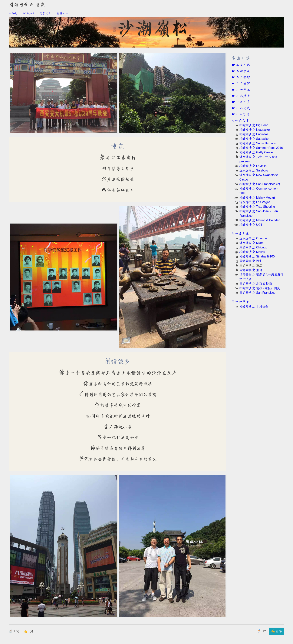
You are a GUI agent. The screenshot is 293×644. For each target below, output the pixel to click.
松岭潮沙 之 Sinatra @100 (257, 256)
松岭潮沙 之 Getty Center (256, 152)
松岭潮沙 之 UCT (251, 225)
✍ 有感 (276, 631)
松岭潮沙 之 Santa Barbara (258, 143)
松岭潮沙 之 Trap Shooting (257, 207)
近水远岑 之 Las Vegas (255, 202)
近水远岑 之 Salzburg (254, 170)
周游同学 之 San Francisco (257, 293)
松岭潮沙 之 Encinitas (254, 134)
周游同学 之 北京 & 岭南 (256, 284)
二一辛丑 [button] (243, 90)
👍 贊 (29, 631)
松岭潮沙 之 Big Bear (254, 125)
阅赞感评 (45, 14)
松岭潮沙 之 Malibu (252, 252)
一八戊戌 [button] (243, 108)
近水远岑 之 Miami (252, 243)
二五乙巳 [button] (243, 65)
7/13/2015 (28, 14)
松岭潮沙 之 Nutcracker (255, 130)
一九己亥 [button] (243, 102)
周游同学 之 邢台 (251, 270)
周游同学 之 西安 (251, 261)
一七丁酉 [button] (243, 115)
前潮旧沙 (62, 14)
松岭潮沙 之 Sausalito (254, 139)
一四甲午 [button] (242, 302)
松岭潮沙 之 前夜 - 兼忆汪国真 (260, 288)
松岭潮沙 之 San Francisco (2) (260, 184)
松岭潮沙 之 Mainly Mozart (257, 198)
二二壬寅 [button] (243, 84)
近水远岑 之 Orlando (253, 238)
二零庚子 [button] (243, 96)
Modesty (13, 14)
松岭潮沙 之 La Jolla (253, 166)
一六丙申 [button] (242, 121)
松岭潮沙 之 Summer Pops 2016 (261, 148)
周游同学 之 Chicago (253, 247)
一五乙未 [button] (242, 234)
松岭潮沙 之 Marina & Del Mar (260, 220)
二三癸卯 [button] (243, 78)
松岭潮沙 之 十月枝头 (254, 306)
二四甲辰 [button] (243, 71)
